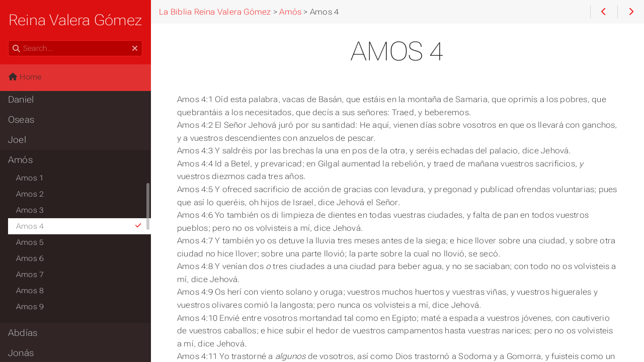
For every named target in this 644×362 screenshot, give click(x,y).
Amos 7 (30, 275)
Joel (17, 140)
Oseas (21, 120)
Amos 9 (30, 307)
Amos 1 (30, 178)
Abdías (23, 333)
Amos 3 (30, 210)
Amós (20, 160)
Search (9, 40)
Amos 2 (30, 194)
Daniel (21, 100)
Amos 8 (30, 291)
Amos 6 (30, 258)
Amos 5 (30, 242)
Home (25, 77)
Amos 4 (79, 226)
